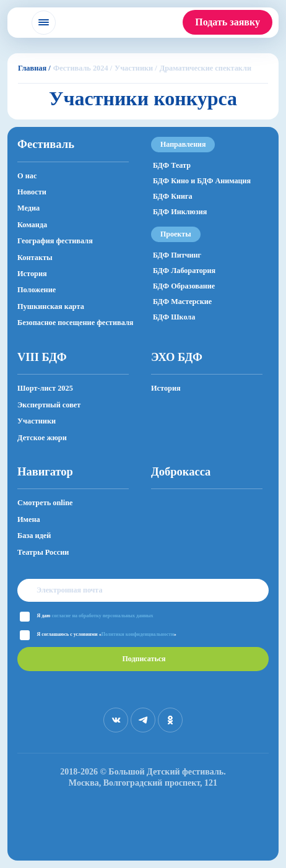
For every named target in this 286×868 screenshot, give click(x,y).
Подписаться (144, 659)
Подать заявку (227, 22)
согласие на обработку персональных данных (102, 616)
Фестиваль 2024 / (83, 68)
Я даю (95, 616)
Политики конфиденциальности (138, 634)
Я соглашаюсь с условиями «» (107, 634)
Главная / (34, 68)
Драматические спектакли (206, 68)
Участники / (136, 68)
